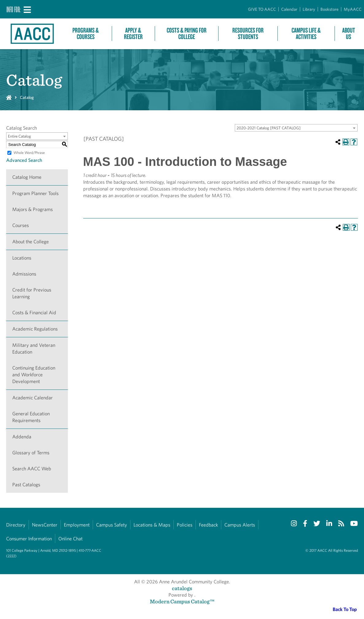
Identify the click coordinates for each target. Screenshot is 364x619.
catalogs (182, 588)
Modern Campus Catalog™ (182, 601)
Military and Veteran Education (34, 349)
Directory (16, 525)
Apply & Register (133, 33)
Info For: (14, 9)
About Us (349, 33)
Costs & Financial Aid (34, 313)
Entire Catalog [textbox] (19, 136)
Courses (21, 225)
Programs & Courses (86, 33)
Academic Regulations (35, 329)
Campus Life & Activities (306, 33)
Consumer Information (29, 539)
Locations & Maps (152, 525)
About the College (31, 242)
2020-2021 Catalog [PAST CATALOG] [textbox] (269, 128)
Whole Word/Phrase (29, 153)
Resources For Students (248, 33)
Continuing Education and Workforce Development (34, 375)
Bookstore (329, 9)
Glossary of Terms (31, 453)
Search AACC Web (32, 469)
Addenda (22, 437)
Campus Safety (112, 525)
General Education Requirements (31, 417)
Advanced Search (24, 160)
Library (309, 9)
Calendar (289, 9)
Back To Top (345, 609)
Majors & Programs (33, 209)
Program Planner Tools (35, 193)
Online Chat (70, 539)
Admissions (24, 274)
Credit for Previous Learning (32, 293)
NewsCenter (45, 525)
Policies (185, 525)
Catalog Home (27, 177)
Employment (77, 525)
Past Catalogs (26, 485)
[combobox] (296, 128)
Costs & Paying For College (187, 33)
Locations (22, 258)
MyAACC (353, 9)
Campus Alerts (240, 525)
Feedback (208, 525)
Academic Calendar (33, 398)
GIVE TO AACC (262, 9)
